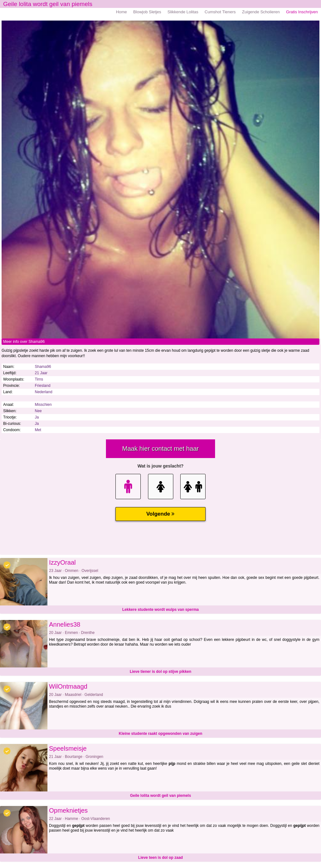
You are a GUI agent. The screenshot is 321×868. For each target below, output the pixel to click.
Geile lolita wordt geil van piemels (160, 796)
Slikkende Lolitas (183, 12)
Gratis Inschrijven (302, 12)
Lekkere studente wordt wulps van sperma (160, 610)
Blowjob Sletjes (147, 12)
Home (122, 12)
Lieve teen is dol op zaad (160, 858)
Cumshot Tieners (220, 12)
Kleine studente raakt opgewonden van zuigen (160, 734)
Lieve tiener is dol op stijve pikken (160, 672)
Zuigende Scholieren (261, 12)
